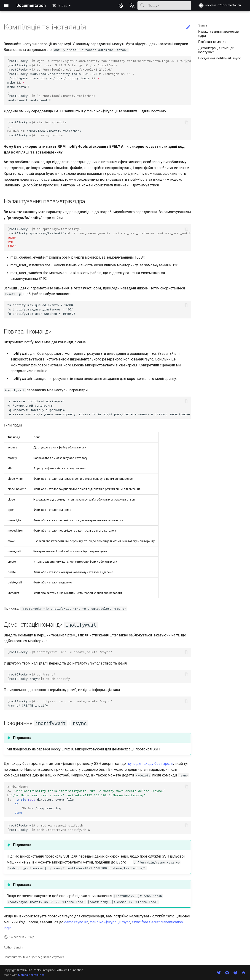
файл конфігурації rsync (110, 922)
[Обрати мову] (132, 5)
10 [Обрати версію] (59, 6)
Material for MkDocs (31, 975)
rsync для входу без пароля (150, 764)
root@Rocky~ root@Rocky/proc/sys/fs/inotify (99, 238)
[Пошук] (164, 5)
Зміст (203, 25)
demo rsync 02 (76, 922)
